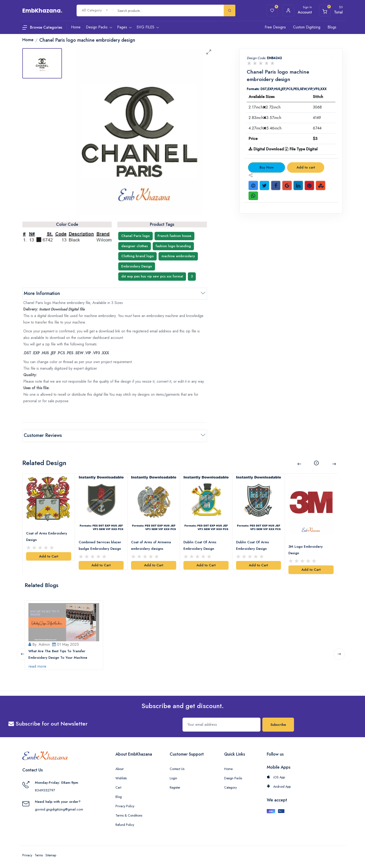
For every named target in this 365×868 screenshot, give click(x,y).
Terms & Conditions (129, 814)
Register (175, 786)
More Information (42, 293)
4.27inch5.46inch (265, 128)
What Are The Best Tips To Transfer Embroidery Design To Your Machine (58, 653)
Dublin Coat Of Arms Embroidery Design (200, 544)
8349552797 (45, 789)
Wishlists (121, 777)
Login (173, 777)
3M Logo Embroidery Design (306, 549)
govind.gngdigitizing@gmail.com (59, 808)
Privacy (27, 854)
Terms (39, 854)
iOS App (276, 776)
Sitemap (51, 854)
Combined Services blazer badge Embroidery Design (100, 544)
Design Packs (233, 777)
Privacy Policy (125, 805)
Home (228, 768)
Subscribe (278, 723)
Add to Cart (49, 555)
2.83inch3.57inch (265, 118)
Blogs (332, 27)
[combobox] (95, 10)
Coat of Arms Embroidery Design (47, 536)
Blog (119, 796)
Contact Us (177, 768)
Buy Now (267, 167)
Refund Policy (125, 824)
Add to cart (306, 167)
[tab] (42, 63)
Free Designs (275, 27)
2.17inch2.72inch (265, 107)
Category (230, 786)
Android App (279, 785)
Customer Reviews (43, 435)
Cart (118, 786)
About (119, 768)
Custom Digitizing (307, 27)
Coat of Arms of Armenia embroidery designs (151, 544)
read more (38, 665)
